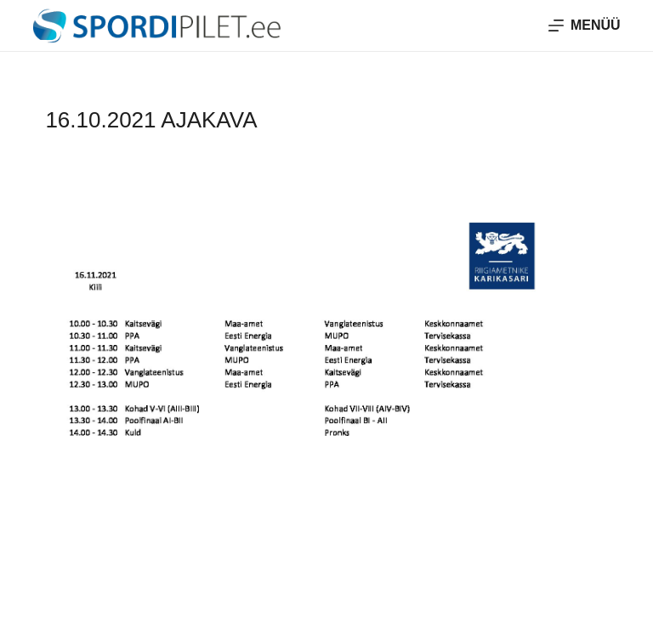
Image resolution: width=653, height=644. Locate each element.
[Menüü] (585, 25)
